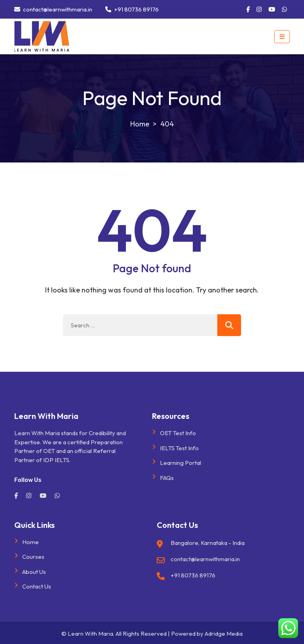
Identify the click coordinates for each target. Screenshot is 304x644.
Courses (33, 557)
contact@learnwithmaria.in (53, 9)
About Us (34, 572)
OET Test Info (178, 433)
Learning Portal (180, 463)
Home (30, 542)
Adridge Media (224, 633)
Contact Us (37, 586)
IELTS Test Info (179, 448)
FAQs (167, 478)
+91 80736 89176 (132, 9)
